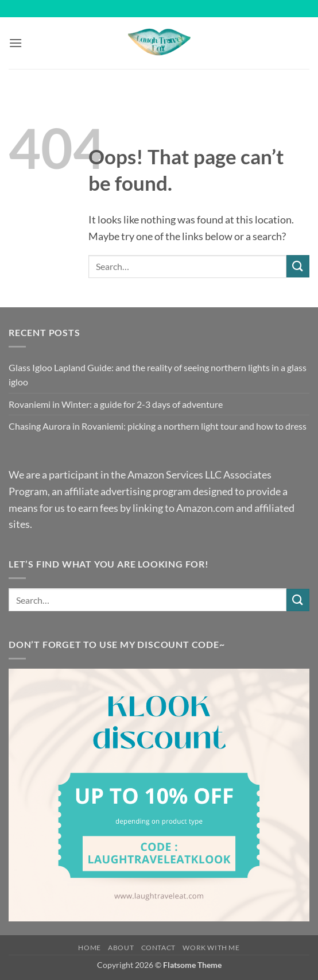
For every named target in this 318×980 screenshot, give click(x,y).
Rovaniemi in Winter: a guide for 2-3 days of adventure (116, 404)
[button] (15, 43)
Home (89, 948)
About (121, 948)
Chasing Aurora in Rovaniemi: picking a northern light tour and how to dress (158, 426)
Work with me (211, 948)
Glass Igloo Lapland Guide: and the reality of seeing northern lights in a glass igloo (158, 375)
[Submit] (298, 266)
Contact (158, 948)
